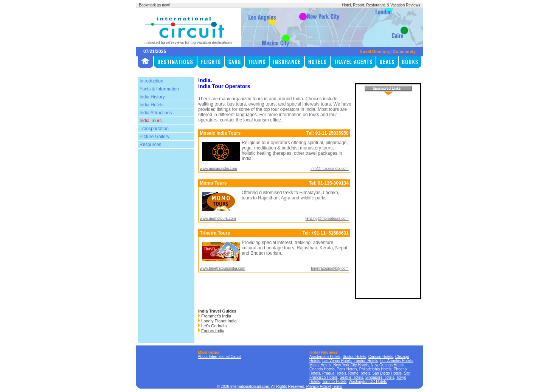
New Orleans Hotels (387, 365)
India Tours (151, 121)
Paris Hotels (347, 369)
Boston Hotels (354, 357)
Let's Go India (214, 326)
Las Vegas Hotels (337, 361)
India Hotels (151, 105)
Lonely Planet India (219, 321)
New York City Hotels (351, 365)
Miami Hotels (320, 365)
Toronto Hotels (334, 382)
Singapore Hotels (380, 377)
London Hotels (366, 361)
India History (152, 97)
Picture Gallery (155, 137)
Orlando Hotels (322, 369)
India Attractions (156, 113)
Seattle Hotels (351, 377)
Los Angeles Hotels (396, 361)
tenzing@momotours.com (327, 219)
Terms (337, 387)
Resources (150, 145)
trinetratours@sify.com (330, 268)
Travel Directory (375, 51)
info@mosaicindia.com (330, 169)
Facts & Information (159, 89)
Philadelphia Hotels (376, 369)
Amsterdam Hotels (325, 357)
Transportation (154, 129)
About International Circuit (220, 357)
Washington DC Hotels (368, 382)
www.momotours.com (218, 219)
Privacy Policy (318, 387)
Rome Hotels (359, 373)
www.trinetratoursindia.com (222, 268)
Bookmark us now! (154, 5)
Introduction (151, 81)
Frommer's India (216, 316)
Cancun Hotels (381, 357)
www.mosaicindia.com (218, 169)
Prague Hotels (334, 373)
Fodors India (213, 331)
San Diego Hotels (387, 373)
